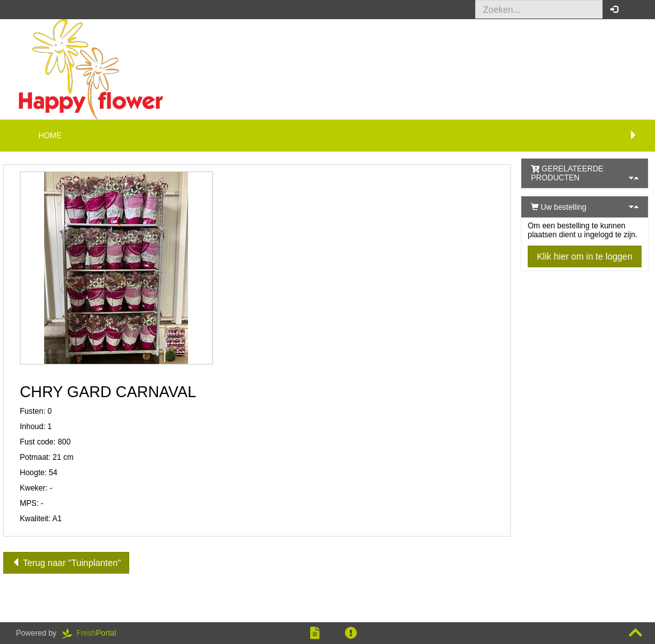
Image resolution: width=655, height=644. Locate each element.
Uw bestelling (559, 207)
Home (50, 136)
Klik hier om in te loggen (584, 256)
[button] (635, 10)
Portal (93, 633)
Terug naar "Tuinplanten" (66, 563)
